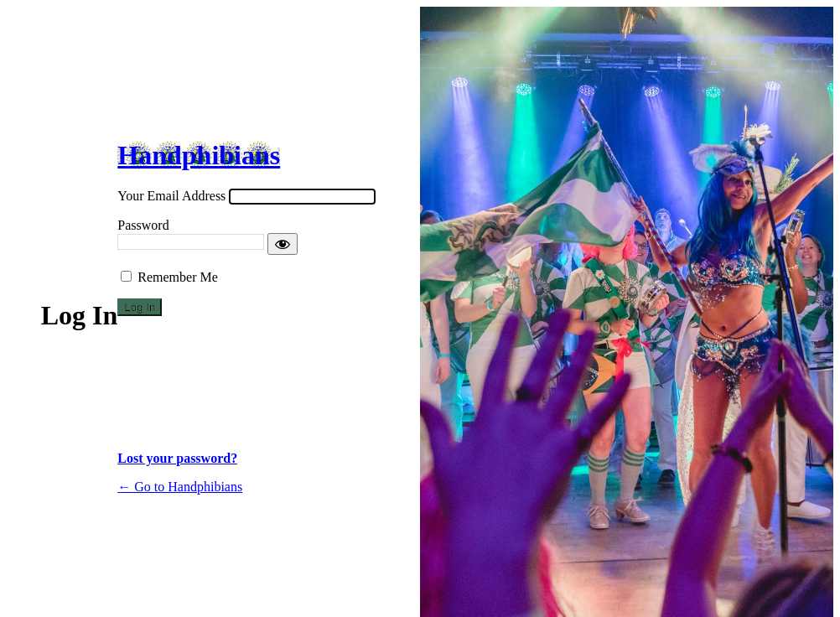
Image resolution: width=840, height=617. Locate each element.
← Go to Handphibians (180, 487)
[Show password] (283, 244)
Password (143, 225)
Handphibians (199, 155)
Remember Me (178, 277)
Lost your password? (177, 458)
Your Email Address (171, 196)
